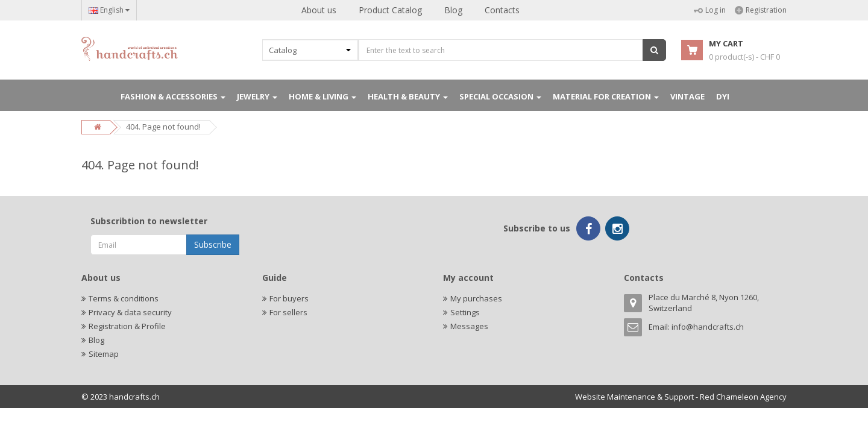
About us (319, 10)
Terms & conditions (124, 298)
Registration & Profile (127, 326)
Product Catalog (390, 10)
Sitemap (104, 354)
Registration (761, 10)
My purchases (476, 298)
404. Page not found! (163, 127)
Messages (469, 326)
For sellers (288, 312)
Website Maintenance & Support (634, 397)
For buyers (289, 298)
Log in (710, 10)
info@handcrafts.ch (708, 327)
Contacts (502, 10)
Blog (453, 10)
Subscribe (213, 244)
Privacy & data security (130, 312)
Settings (465, 312)
